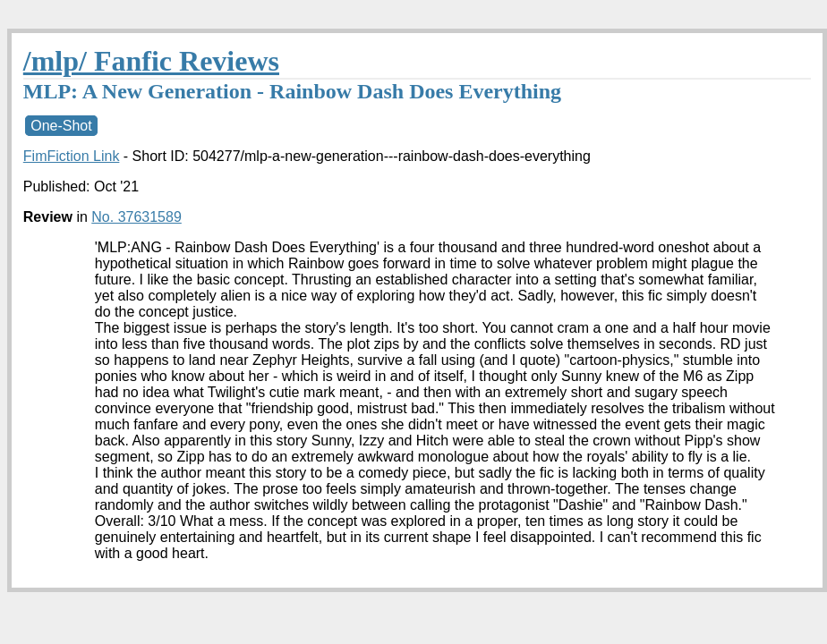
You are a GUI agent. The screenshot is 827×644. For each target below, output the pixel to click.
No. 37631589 (136, 217)
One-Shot (61, 126)
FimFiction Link (72, 156)
